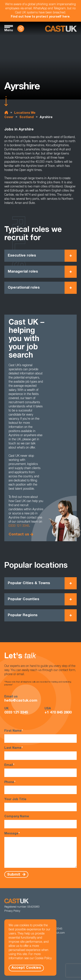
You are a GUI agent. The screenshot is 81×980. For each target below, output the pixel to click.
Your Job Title (40, 805)
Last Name (40, 753)
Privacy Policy (12, 911)
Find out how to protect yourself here (40, 17)
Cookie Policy (43, 959)
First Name (40, 736)
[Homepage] (61, 29)
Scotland (27, 117)
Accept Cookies (26, 968)
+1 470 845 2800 (58, 713)
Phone (40, 787)
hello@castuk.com (21, 701)
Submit (14, 875)
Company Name (40, 822)
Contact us (19, 535)
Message (40, 850)
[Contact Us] (21, 29)
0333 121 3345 (19, 526)
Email (40, 770)
